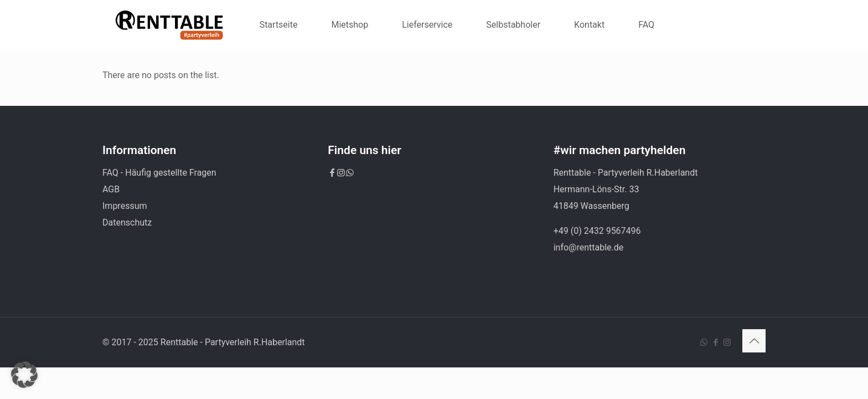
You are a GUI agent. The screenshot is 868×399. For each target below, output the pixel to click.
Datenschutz (127, 222)
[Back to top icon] (754, 341)
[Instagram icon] (727, 342)
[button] (24, 375)
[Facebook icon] (715, 342)
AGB (111, 189)
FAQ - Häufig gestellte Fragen (159, 173)
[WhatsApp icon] (704, 342)
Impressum (125, 206)
